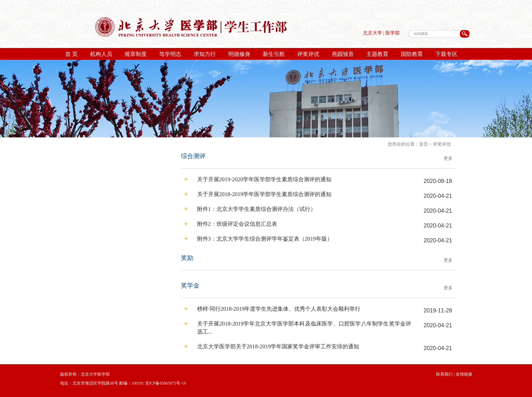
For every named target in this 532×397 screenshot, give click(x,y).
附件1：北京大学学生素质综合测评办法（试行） (257, 209)
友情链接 (463, 374)
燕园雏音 (343, 54)
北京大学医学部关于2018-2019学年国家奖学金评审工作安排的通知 (278, 346)
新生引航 (274, 54)
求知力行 (205, 54)
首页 (424, 144)
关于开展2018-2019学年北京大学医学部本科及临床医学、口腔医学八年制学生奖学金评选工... (304, 328)
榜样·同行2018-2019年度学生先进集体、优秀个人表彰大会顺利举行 (279, 309)
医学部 (393, 33)
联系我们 (444, 374)
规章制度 (136, 54)
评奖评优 (308, 54)
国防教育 (412, 54)
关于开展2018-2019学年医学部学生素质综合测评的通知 (264, 194)
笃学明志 (170, 54)
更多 (448, 158)
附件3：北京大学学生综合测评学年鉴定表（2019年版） (265, 239)
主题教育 (377, 54)
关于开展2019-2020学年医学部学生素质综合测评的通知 (264, 179)
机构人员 (101, 54)
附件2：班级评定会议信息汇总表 (237, 224)
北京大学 (373, 33)
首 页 (71, 54)
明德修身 (239, 54)
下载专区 (446, 54)
